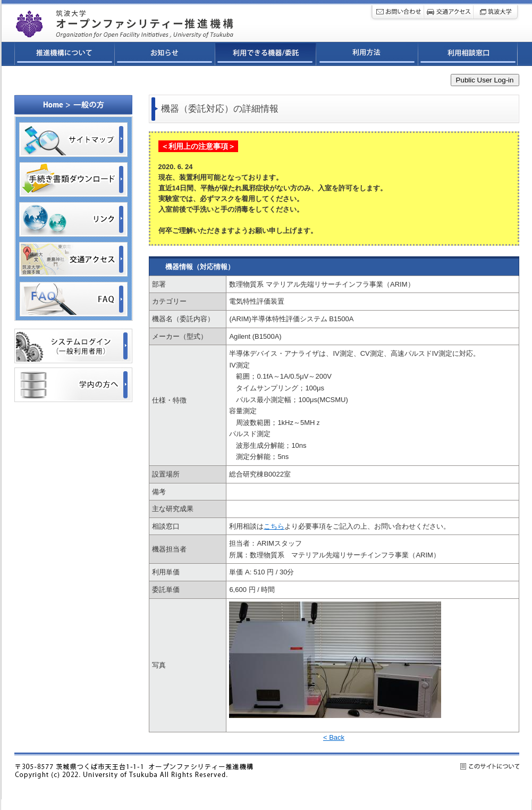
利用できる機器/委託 (266, 55)
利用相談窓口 (468, 55)
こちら (274, 526)
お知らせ (165, 55)
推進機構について (65, 55)
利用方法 (367, 55)
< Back (334, 737)
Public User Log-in (485, 80)
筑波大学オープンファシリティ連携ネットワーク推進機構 (152, 21)
